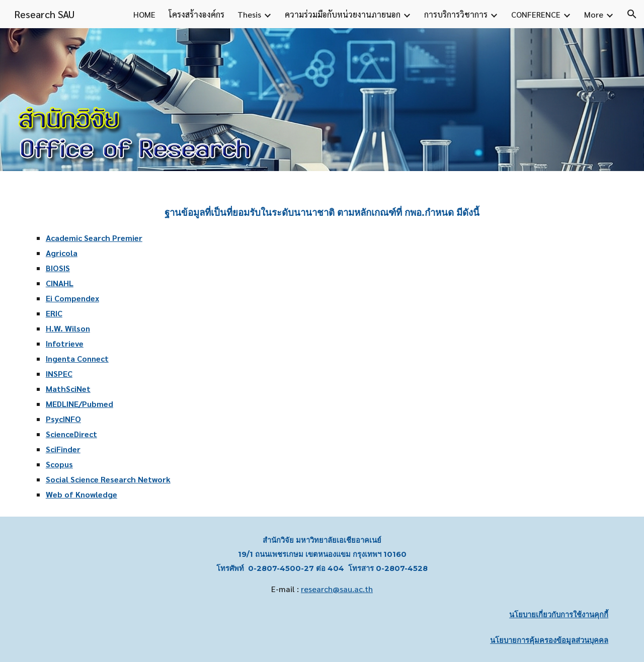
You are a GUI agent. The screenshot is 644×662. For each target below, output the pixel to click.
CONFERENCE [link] (536, 14)
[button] (632, 14)
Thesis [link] (249, 14)
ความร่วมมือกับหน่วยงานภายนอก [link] (343, 14)
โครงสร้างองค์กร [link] (196, 14)
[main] (322, 344)
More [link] (594, 14)
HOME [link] (144, 14)
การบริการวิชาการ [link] (456, 14)
